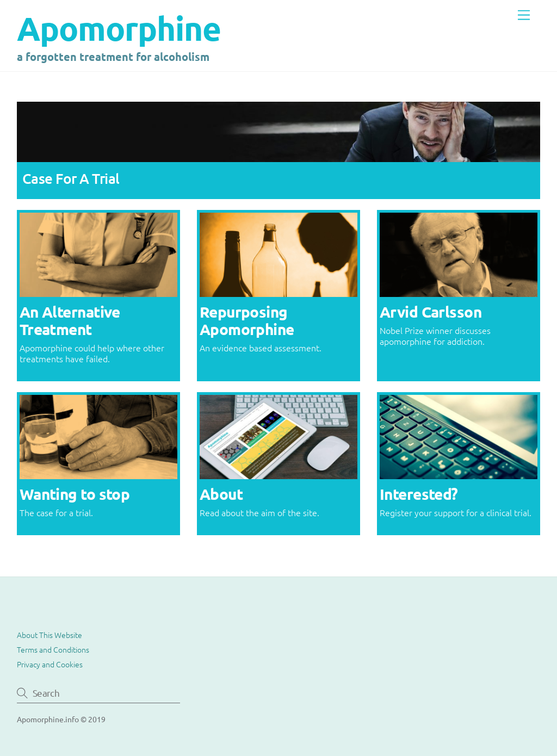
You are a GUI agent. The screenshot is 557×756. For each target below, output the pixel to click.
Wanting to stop (75, 494)
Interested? (419, 494)
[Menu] (524, 15)
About (221, 494)
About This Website (49, 635)
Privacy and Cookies (50, 664)
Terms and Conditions (53, 649)
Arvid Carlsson (431, 311)
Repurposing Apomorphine (247, 320)
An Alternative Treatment (70, 320)
